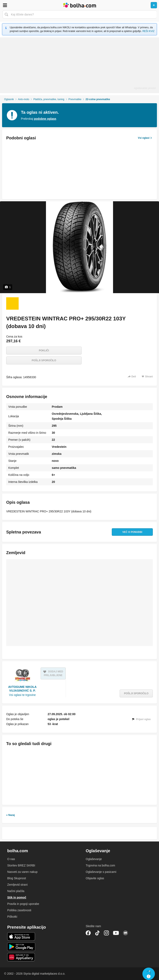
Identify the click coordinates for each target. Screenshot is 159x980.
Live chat (149, 974)
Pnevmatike (75, 99)
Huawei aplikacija (21, 957)
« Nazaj (10, 815)
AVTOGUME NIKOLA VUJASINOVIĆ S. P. (22, 689)
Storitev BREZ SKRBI (21, 865)
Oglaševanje (94, 859)
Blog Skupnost (17, 878)
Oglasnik (9, 99)
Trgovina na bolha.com (100, 865)
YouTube (116, 933)
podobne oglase (45, 119)
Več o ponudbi (132, 532)
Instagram (106, 933)
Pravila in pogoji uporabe (23, 904)
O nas (11, 859)
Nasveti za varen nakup (22, 872)
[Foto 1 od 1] (12, 303)
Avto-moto (24, 99)
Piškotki (12, 917)
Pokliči (44, 351)
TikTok (97, 933)
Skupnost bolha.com (125, 933)
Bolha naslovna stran (79, 5)
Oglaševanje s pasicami (101, 872)
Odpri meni (5, 5)
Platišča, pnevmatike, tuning (49, 99)
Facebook (88, 933)
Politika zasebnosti (19, 910)
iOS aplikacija (21, 936)
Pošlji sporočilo (44, 360)
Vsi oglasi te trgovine (22, 695)
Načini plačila (16, 891)
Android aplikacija (21, 947)
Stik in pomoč (17, 897)
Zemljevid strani (17, 885)
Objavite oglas (95, 878)
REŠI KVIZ (148, 31)
